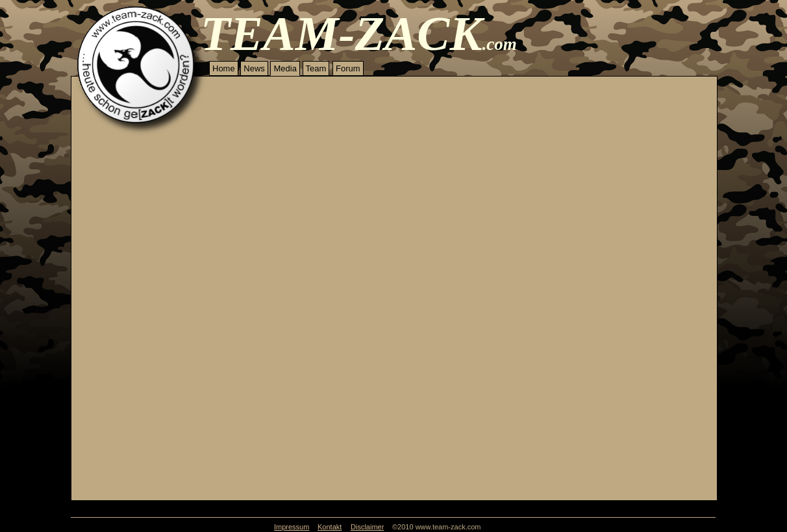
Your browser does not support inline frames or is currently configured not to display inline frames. (394, 319)
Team (316, 68)
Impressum (292, 527)
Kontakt (330, 527)
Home (224, 68)
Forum (348, 68)
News (254, 68)
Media (285, 68)
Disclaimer (367, 527)
